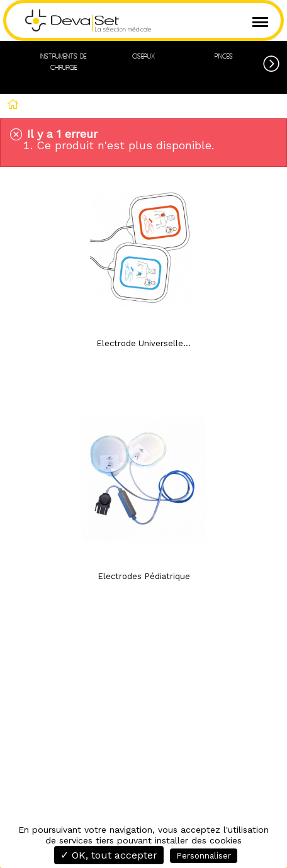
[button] (275, 62)
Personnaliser (204, 856)
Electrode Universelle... (143, 343)
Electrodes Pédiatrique (144, 576)
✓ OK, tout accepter (109, 855)
